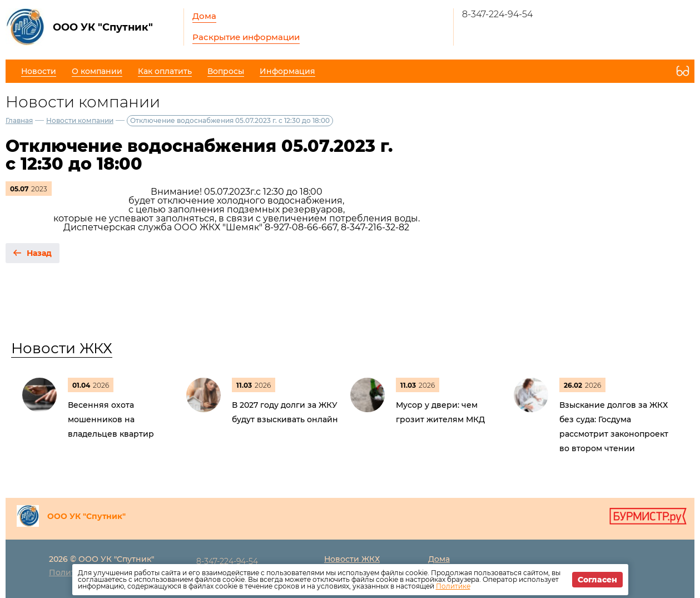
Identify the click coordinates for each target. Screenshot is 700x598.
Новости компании (80, 120)
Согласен (597, 580)
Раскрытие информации (246, 37)
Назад (39, 253)
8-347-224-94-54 (497, 14)
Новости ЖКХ (62, 348)
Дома (204, 16)
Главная (19, 120)
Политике (453, 586)
